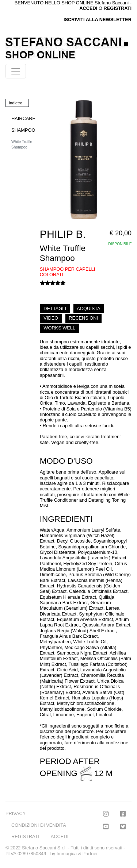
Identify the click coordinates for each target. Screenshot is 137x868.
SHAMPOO (23, 130)
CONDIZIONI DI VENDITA (39, 825)
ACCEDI (60, 836)
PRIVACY (16, 813)
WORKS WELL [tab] (59, 328)
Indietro (16, 103)
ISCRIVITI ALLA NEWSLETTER (98, 20)
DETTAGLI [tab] (55, 308)
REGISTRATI (117, 8)
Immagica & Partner (77, 854)
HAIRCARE (23, 118)
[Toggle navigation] (16, 71)
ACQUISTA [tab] (88, 308)
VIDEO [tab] (51, 318)
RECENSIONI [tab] (83, 318)
